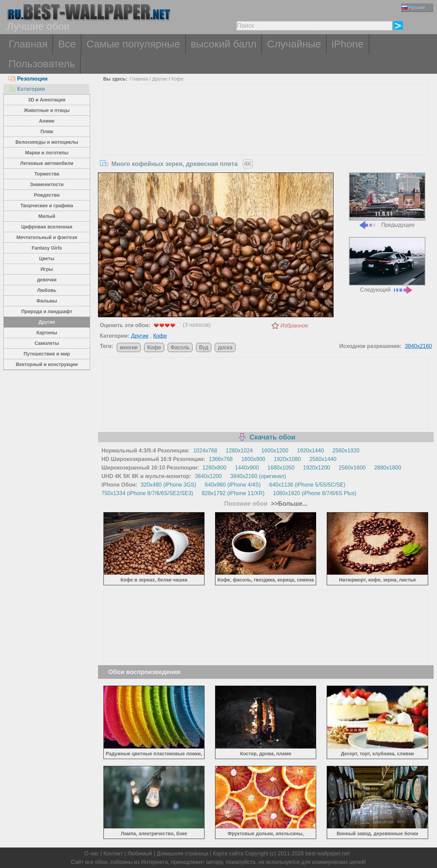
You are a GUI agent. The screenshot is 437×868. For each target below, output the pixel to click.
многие (129, 347)
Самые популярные (133, 44)
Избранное (294, 326)
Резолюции (28, 79)
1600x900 (253, 459)
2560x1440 (323, 459)
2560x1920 (346, 451)
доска (225, 347)
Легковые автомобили (47, 163)
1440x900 (247, 468)
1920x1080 (287, 459)
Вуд (204, 347)
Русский (413, 7)
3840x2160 (418, 346)
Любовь (47, 290)
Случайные (294, 44)
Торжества (47, 174)
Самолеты (47, 343)
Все (67, 44)
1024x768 (205, 451)
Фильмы (47, 301)
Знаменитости (47, 184)
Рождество (47, 195)
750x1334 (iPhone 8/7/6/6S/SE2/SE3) (147, 493)
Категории (27, 89)
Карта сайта (228, 853)
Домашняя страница (182, 853)
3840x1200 (208, 476)
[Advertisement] (266, 136)
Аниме (47, 121)
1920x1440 (311, 451)
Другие (47, 322)
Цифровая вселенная (47, 227)
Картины (47, 333)
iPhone (347, 44)
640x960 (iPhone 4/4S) (233, 485)
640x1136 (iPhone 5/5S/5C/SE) (307, 485)
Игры (47, 269)
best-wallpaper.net (327, 853)
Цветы (47, 258)
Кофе (177, 79)
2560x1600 (352, 468)
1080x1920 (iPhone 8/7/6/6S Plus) (315, 493)
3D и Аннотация (47, 100)
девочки (47, 280)
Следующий (387, 265)
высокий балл (224, 44)
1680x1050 (281, 468)
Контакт (113, 853)
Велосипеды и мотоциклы (47, 142)
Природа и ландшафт (47, 311)
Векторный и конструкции (47, 364)
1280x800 (214, 468)
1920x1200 (317, 468)
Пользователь (42, 64)
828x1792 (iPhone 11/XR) (233, 493)
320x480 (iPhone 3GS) (168, 485)
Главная (28, 44)
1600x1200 (275, 451)
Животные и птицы (47, 110)
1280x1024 (239, 451)
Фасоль (180, 347)
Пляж (47, 131)
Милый (47, 216)
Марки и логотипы (47, 153)
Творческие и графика (47, 206)
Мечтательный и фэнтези (47, 237)
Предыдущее (387, 200)
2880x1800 (388, 468)
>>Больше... (288, 504)
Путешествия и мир (47, 354)
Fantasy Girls (47, 248)
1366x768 (221, 459)
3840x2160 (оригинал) (258, 476)
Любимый (140, 853)
